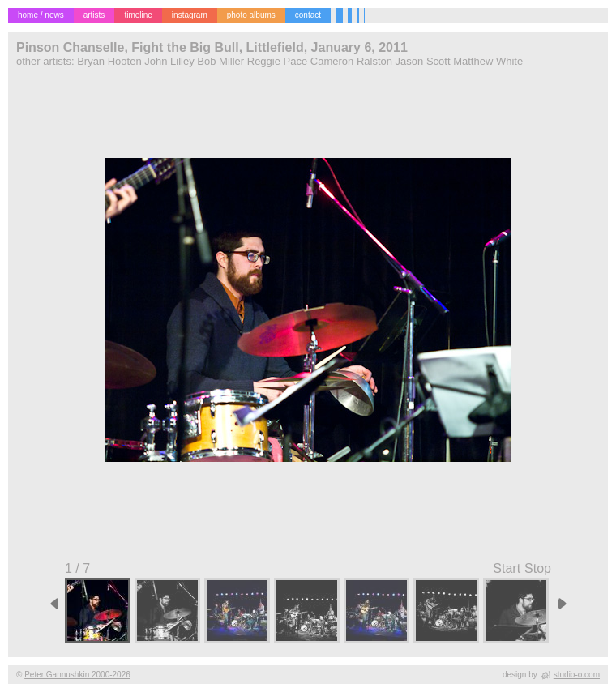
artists (94, 15)
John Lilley (169, 61)
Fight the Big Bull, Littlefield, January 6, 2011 (269, 47)
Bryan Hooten (109, 61)
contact (308, 15)
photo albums (251, 15)
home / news (41, 15)
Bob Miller (220, 61)
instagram (190, 15)
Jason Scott (423, 61)
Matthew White (488, 61)
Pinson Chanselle (70, 47)
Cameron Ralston (351, 61)
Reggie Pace (277, 61)
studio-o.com (577, 675)
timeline (138, 15)
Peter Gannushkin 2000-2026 (77, 675)
